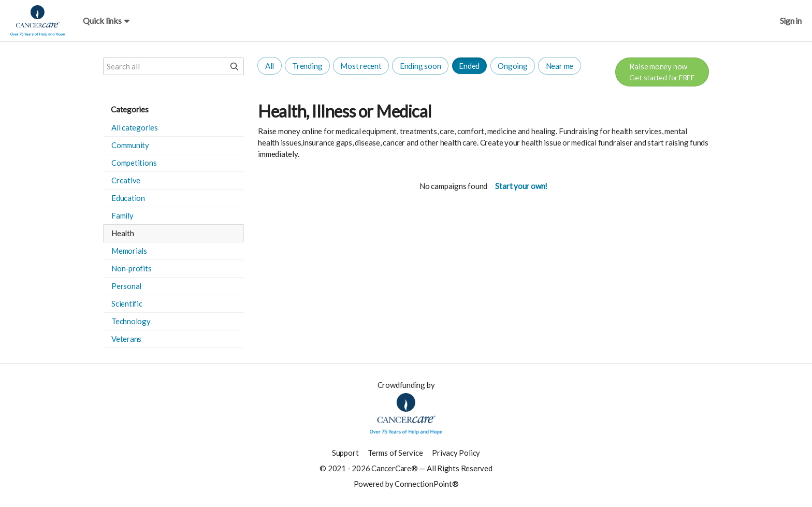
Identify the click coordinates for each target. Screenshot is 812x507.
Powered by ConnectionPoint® (406, 484)
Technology (131, 321)
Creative (126, 180)
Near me (560, 66)
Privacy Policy (456, 453)
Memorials (129, 251)
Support (345, 453)
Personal (126, 286)
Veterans (126, 339)
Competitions (134, 163)
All (270, 66)
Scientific (127, 303)
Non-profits (132, 268)
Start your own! (521, 186)
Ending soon (421, 66)
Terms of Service (395, 453)
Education (128, 198)
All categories (135, 127)
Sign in (791, 20)
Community (130, 145)
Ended (469, 66)
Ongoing (512, 66)
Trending (307, 66)
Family (122, 215)
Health (123, 233)
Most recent (361, 66)
